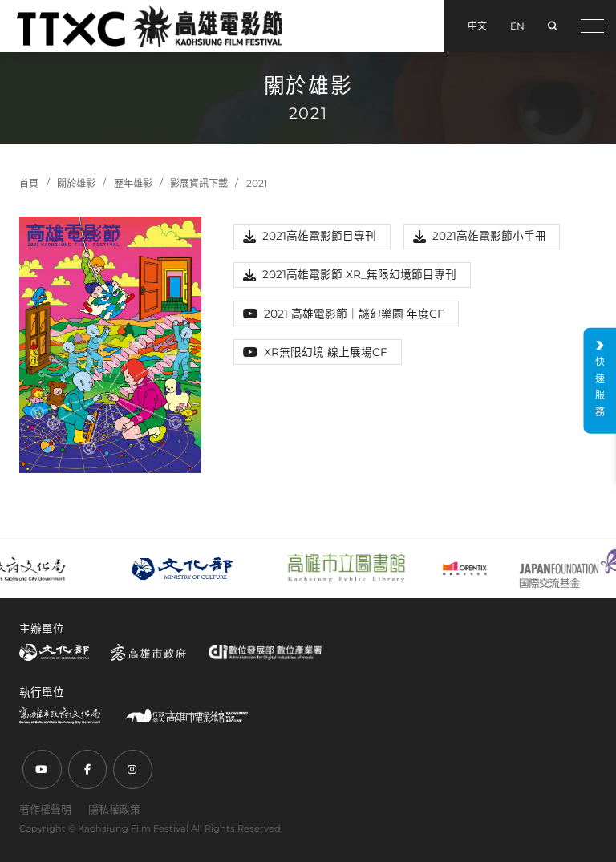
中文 (477, 26)
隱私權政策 (114, 809)
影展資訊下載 (199, 183)
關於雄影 (76, 183)
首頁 (29, 183)
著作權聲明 (45, 809)
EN (517, 26)
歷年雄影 (133, 183)
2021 (257, 183)
